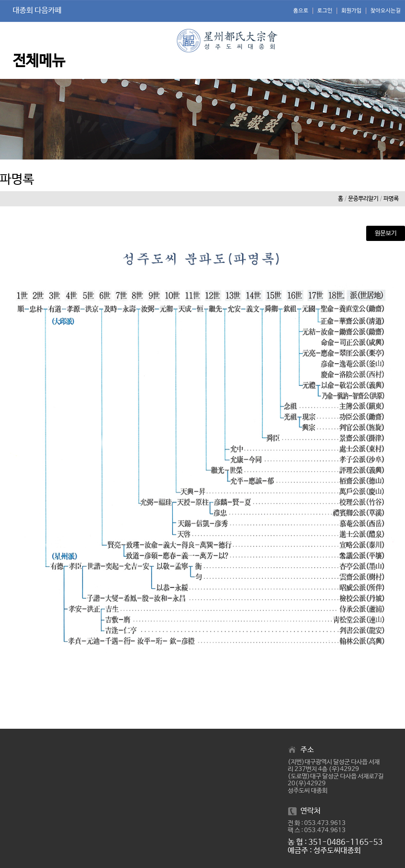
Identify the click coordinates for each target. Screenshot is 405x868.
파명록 (391, 199)
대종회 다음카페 (37, 11)
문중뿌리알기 (363, 199)
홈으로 (301, 11)
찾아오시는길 (386, 11)
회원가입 (351, 11)
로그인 (325, 11)
